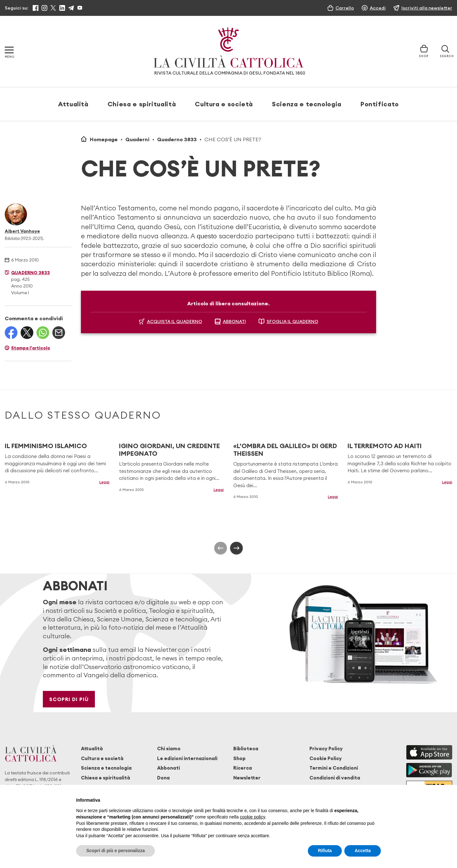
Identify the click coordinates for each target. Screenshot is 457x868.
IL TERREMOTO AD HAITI (385, 446)
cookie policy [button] (252, 817)
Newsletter (247, 778)
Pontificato (380, 104)
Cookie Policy (326, 758)
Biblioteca (246, 749)
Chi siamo (169, 749)
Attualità (73, 104)
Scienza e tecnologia (307, 104)
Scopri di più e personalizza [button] (116, 851)
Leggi (104, 482)
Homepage (104, 139)
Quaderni (137, 139)
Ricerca (243, 768)
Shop (239, 758)
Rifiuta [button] (325, 851)
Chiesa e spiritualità (142, 104)
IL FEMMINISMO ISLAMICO (46, 446)
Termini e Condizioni (334, 768)
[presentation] (221, 548)
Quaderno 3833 (177, 139)
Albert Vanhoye (22, 231)
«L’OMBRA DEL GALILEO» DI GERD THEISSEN (285, 450)
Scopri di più (69, 699)
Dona (163, 778)
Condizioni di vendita (335, 778)
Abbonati (169, 768)
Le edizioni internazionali (187, 758)
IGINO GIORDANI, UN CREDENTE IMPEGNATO (169, 450)
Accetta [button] (363, 851)
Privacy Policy (326, 749)
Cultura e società (224, 104)
